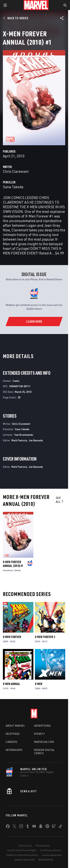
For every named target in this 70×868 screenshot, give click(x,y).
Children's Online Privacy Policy (22, 855)
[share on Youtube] (34, 827)
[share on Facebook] (8, 827)
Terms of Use (25, 846)
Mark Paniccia (19, 440)
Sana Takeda (13, 187)
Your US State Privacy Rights (22, 850)
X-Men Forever (12, 637)
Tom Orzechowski (24, 435)
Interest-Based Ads (25, 860)
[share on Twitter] (14, 827)
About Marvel (15, 726)
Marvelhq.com (44, 742)
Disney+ (40, 734)
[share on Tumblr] (28, 827)
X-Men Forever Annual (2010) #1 (13, 564)
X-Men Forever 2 (45, 637)
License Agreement (52, 855)
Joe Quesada (36, 440)
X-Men (39, 684)
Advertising (42, 726)
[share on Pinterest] (47, 827)
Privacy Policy (43, 846)
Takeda (17, 570)
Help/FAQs (13, 734)
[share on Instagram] (21, 827)
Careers (12, 742)
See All (60, 500)
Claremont (8, 570)
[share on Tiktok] (60, 827)
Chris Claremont (16, 171)
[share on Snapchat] (41, 827)
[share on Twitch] (54, 827)
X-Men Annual (12, 684)
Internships (14, 750)
